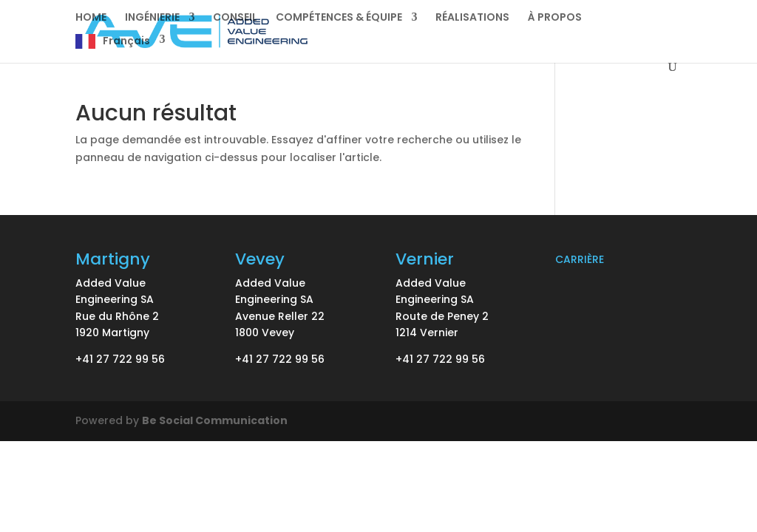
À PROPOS (555, 18)
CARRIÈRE (580, 259)
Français (126, 41)
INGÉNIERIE (152, 18)
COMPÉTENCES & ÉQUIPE (339, 18)
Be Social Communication (215, 420)
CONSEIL (235, 18)
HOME (91, 18)
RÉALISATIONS (472, 18)
